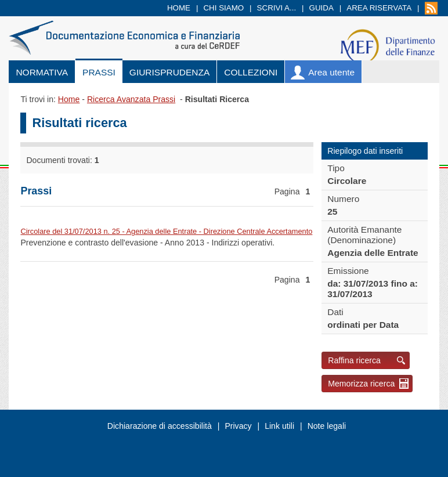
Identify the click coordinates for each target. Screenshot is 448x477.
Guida (321, 8)
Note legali (327, 426)
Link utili (279, 426)
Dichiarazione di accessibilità (160, 426)
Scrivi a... (277, 8)
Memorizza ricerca (361, 384)
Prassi (99, 72)
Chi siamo (223, 8)
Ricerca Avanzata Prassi (131, 99)
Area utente (331, 72)
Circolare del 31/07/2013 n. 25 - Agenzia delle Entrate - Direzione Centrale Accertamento (166, 231)
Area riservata (379, 8)
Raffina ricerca (354, 360)
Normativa (42, 72)
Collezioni (251, 72)
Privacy (238, 426)
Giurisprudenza (169, 72)
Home (179, 8)
